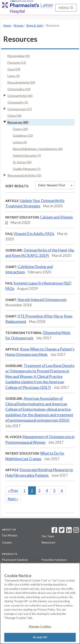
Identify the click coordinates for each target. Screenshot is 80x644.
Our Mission (10, 535)
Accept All (40, 637)
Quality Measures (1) (27, 169)
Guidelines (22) (23, 136)
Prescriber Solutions (54, 560)
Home (7, 25)
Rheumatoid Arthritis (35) (24, 175)
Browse (19, 25)
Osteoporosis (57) (20, 109)
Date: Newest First (55, 185)
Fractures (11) (17, 62)
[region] (40, 603)
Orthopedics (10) (19, 89)
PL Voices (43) (22, 162)
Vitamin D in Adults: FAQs (34, 234)
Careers (7, 542)
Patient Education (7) (27, 155)
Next (13, 499)
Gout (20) (14, 69)
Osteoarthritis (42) (20, 96)
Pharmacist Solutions (15, 560)
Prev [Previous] (13, 490)
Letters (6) (20, 142)
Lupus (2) (14, 76)
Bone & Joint (35, 25)
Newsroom (48, 542)
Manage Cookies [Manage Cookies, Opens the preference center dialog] (40, 626)
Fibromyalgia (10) (19, 56)
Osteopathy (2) (18, 102)
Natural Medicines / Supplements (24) (38, 149)
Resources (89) (18, 122)
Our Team (48, 536)
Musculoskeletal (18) (21, 82)
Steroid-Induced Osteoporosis (42, 300)
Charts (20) (20, 129)
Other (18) (15, 116)
